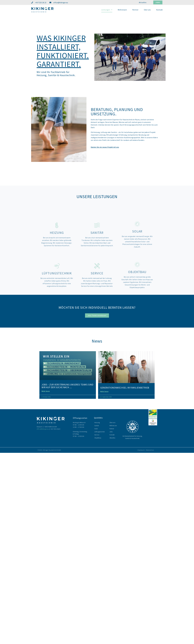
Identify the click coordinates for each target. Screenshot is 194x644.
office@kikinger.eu (43, 429)
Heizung (97, 423)
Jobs (111, 432)
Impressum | (141, 450)
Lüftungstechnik (100, 432)
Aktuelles (112, 438)
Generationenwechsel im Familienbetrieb (125, 388)
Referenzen (122, 10)
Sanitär (97, 426)
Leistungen (107, 10)
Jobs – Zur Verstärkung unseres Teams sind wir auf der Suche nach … (67, 386)
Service (97, 435)
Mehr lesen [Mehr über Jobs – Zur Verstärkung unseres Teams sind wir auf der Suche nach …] (46, 391)
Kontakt (160, 10)
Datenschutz (150, 450)
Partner (135, 10)
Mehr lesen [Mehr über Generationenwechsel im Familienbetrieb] (104, 391)
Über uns (147, 10)
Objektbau (98, 438)
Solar (96, 429)
